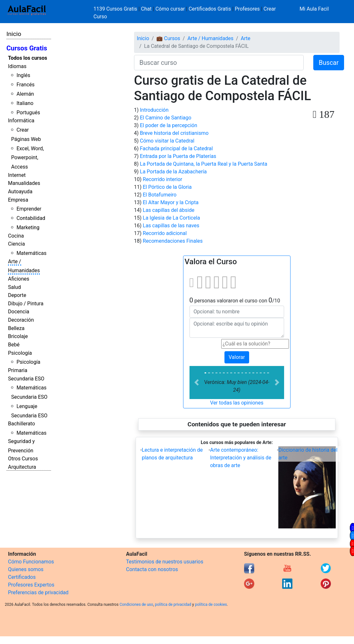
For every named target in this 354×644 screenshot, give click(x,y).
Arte (246, 38)
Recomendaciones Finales (173, 241)
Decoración (21, 320)
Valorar (237, 357)
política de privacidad (173, 605)
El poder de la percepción (169, 125)
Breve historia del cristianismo (174, 133)
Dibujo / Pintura (26, 304)
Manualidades (24, 183)
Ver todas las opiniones (237, 403)
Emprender (29, 209)
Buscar (329, 63)
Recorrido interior (162, 179)
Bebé (14, 345)
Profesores (247, 9)
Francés (25, 85)
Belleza (16, 328)
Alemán (25, 94)
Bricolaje (18, 336)
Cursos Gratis (27, 48)
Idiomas (17, 66)
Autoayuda (20, 191)
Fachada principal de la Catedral (176, 148)
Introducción (154, 110)
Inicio (14, 34)
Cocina (16, 236)
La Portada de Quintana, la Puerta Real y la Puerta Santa (203, 164)
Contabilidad (31, 218)
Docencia (19, 312)
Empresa (18, 200)
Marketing (28, 227)
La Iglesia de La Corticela (171, 218)
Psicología (20, 353)
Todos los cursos (28, 58)
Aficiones (19, 279)
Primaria (18, 370)
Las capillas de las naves (171, 226)
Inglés (23, 75)
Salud (14, 287)
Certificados (22, 577)
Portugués (28, 113)
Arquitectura (22, 467)
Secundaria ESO (26, 379)
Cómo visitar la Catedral (167, 141)
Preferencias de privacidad (38, 592)
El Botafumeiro (160, 195)
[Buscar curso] (219, 63)
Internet (17, 175)
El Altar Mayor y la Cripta (171, 202)
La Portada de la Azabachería (173, 172)
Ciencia (17, 244)
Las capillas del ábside (169, 210)
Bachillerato (21, 424)
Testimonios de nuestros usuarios (165, 562)
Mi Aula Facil (314, 9)
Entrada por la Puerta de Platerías (178, 156)
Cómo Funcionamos (31, 562)
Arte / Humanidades (210, 38)
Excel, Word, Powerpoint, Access (28, 158)
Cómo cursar (170, 9)
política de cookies (211, 605)
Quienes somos (26, 569)
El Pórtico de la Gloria (167, 187)
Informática (21, 121)
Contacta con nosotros (152, 569)
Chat (146, 9)
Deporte (17, 295)
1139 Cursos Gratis (116, 9)
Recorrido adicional (165, 233)
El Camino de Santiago (165, 118)
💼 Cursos (168, 38)
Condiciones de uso (136, 605)
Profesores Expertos (31, 585)
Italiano (25, 103)
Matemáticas (31, 253)
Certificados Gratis (210, 9)
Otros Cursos (23, 459)
